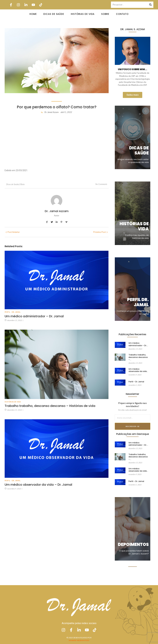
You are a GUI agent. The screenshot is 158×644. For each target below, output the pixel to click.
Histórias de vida (13, 402)
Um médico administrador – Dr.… (138, 344)
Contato (122, 14)
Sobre (105, 14)
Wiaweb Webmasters (79, 640)
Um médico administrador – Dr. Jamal (34, 316)
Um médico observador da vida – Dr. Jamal (38, 485)
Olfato (22, 184)
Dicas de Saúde (54, 14)
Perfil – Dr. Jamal (136, 379)
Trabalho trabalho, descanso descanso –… (138, 357)
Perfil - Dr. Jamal (13, 312)
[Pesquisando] (129, 5)
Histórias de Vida (83, 14)
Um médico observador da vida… (138, 367)
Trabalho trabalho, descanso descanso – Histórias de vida (50, 406)
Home (33, 14)
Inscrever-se (133, 426)
